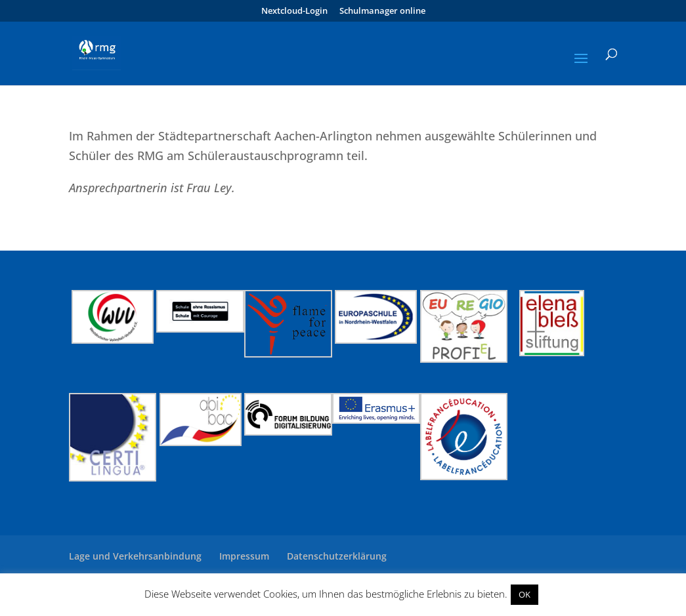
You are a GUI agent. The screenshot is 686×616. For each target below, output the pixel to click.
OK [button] (525, 594)
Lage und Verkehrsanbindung (135, 556)
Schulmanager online (382, 11)
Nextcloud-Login (294, 11)
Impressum (244, 556)
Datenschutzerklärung (337, 556)
